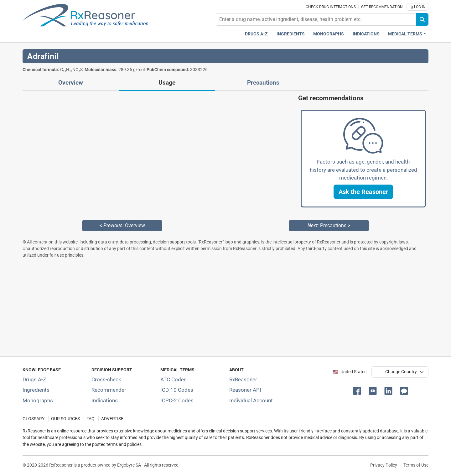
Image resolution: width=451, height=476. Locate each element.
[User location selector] (400, 372)
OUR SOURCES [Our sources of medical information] (65, 419)
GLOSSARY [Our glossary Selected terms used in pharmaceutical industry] (34, 419)
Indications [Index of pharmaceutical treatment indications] (105, 400)
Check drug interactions (331, 7)
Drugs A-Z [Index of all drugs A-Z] (34, 379)
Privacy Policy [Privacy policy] (384, 465)
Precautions (263, 83)
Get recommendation (382, 7)
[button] (363, 192)
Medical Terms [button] (405, 34)
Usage (167, 83)
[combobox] (316, 19)
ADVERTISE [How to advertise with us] (112, 419)
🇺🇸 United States (350, 372)
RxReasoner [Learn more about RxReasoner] (243, 379)
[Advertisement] (210, 307)
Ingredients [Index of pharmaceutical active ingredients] (36, 390)
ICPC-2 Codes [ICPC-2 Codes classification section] (177, 400)
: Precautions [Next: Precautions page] (329, 225)
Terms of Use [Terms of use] (416, 465)
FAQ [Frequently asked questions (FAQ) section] (91, 419)
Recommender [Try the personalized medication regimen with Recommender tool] (109, 390)
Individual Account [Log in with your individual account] (251, 400)
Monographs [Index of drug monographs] (38, 400)
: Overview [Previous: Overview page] (122, 225)
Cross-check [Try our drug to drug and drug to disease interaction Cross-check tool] (106, 379)
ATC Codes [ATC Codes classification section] (174, 379)
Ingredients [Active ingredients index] (291, 34)
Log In (417, 7)
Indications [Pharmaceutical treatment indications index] (366, 34)
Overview (71, 83)
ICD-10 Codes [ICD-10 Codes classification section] (177, 390)
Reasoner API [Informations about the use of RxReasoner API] (245, 390)
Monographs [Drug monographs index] (329, 34)
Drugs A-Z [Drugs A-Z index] (256, 34)
